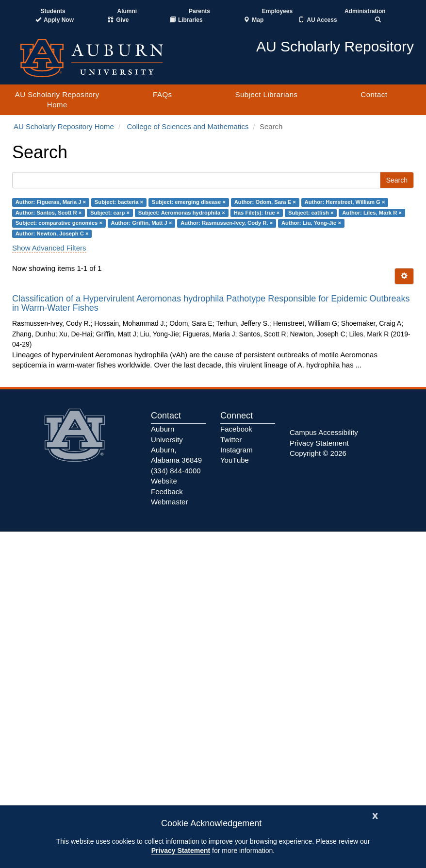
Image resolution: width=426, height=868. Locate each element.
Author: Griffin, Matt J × (142, 223)
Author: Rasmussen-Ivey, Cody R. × (227, 223)
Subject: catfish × (311, 213)
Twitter (231, 440)
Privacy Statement (181, 851)
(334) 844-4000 (176, 471)
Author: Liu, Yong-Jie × (311, 223)
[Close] (375, 815)
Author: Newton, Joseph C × (52, 234)
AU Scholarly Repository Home (57, 100)
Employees (277, 11)
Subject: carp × (110, 213)
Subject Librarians (266, 94)
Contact (374, 94)
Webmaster (169, 502)
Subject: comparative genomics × (59, 223)
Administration (365, 11)
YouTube (235, 460)
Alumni (127, 11)
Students (53, 11)
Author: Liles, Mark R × (372, 213)
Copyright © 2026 (318, 453)
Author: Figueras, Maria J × (51, 202)
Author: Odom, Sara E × (265, 202)
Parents (199, 11)
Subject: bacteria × (119, 202)
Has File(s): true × (257, 213)
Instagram (237, 450)
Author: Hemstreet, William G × (345, 202)
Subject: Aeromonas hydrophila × (182, 213)
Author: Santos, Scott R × (49, 213)
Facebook (236, 429)
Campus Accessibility (324, 432)
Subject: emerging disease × (189, 202)
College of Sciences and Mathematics (188, 126)
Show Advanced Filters (49, 248)
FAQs (163, 94)
